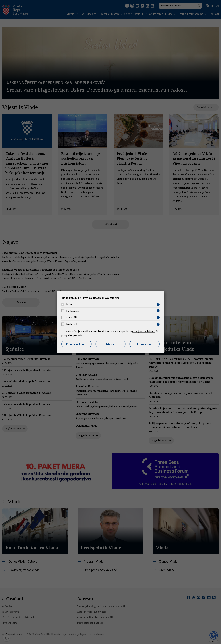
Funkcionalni (73, 311)
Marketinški (72, 324)
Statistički (72, 318)
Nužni (69, 304)
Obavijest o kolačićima (144, 331)
